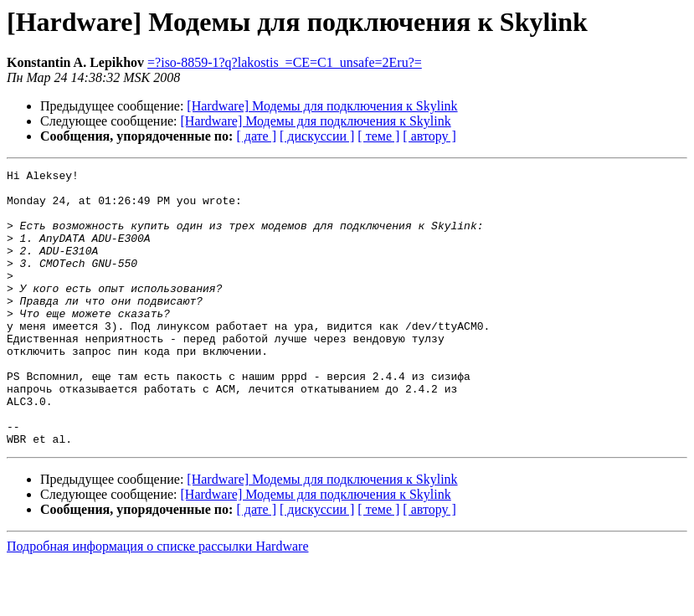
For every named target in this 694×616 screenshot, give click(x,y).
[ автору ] (429, 136)
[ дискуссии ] (317, 136)
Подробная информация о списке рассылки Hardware (158, 601)
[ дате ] (256, 136)
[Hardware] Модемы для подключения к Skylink (322, 106)
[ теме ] (378, 136)
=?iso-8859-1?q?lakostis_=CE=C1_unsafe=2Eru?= (285, 62)
